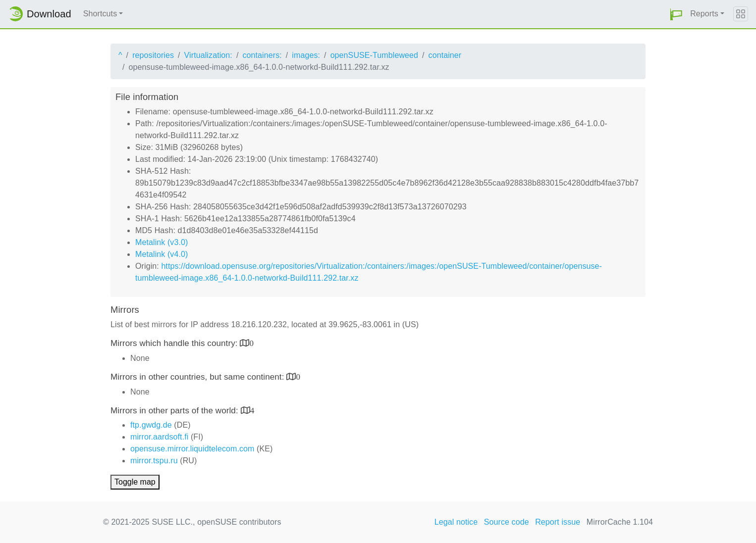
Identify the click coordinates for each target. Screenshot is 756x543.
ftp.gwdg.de (151, 425)
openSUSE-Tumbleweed (374, 55)
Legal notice (456, 522)
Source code (507, 522)
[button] (676, 14)
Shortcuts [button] (100, 14)
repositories (153, 55)
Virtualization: (208, 55)
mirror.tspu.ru (154, 461)
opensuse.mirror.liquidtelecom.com (192, 449)
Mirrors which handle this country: (175, 343)
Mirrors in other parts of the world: (176, 411)
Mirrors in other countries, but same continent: (198, 377)
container (445, 55)
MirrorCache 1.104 (620, 522)
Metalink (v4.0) (162, 254)
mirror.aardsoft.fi (159, 437)
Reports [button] (704, 14)
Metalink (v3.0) (162, 242)
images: (306, 55)
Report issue (558, 522)
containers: (262, 55)
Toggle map (135, 482)
